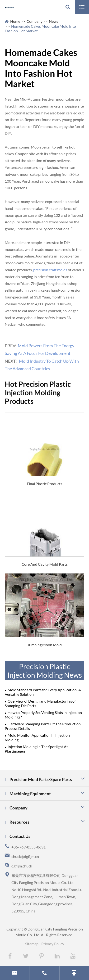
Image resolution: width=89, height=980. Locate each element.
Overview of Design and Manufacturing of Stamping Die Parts (40, 703)
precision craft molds (50, 270)
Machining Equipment (30, 794)
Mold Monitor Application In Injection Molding (37, 737)
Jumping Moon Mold (45, 645)
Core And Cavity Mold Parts (45, 564)
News (54, 21)
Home (15, 21)
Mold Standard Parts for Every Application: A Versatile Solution (43, 692)
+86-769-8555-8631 (28, 850)
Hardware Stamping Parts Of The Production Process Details (43, 726)
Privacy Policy (53, 944)
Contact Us (20, 836)
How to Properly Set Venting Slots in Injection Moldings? (43, 715)
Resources (19, 822)
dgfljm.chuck (22, 869)
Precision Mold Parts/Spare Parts (41, 779)
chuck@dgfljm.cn (25, 860)
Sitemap (32, 944)
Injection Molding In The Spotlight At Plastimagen (36, 749)
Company (35, 21)
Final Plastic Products (44, 484)
